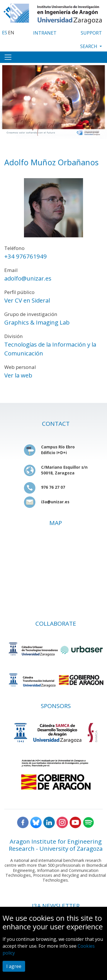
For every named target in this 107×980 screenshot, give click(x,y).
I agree (14, 966)
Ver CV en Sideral (27, 300)
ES (5, 33)
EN (11, 33)
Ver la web (18, 375)
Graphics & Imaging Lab (37, 322)
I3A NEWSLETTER (56, 906)
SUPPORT (91, 33)
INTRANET (45, 33)
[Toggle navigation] (8, 57)
